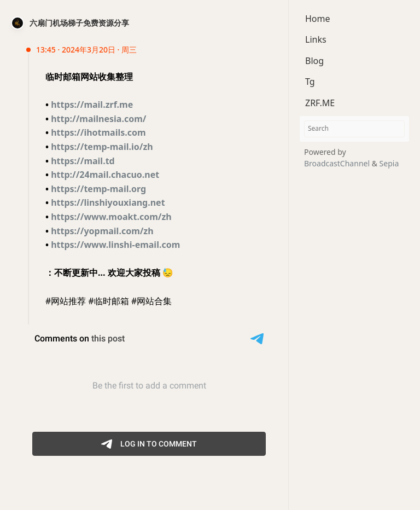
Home (318, 19)
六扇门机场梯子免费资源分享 (79, 23)
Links (316, 39)
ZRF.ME (320, 103)
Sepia (389, 163)
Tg (310, 82)
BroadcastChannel (338, 163)
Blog (314, 61)
